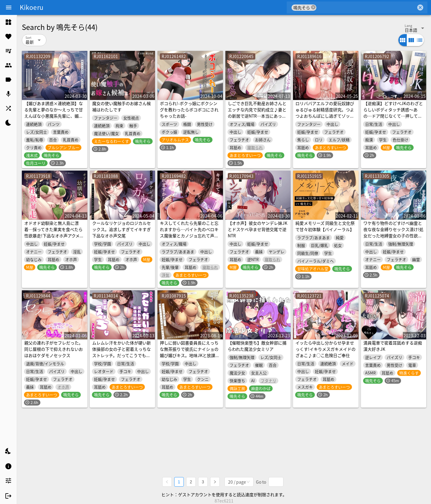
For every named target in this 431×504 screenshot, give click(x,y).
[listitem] (8, 22)
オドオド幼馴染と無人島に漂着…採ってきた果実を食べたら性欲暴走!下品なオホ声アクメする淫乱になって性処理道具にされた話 (54, 236)
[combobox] (366, 7)
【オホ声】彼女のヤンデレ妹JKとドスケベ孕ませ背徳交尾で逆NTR (258, 229)
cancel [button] (313, 7)
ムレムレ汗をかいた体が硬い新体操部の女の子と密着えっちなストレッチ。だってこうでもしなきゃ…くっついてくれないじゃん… (122, 355)
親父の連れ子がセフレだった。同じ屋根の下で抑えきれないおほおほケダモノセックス (54, 349)
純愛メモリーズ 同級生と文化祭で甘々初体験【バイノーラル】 (325, 226)
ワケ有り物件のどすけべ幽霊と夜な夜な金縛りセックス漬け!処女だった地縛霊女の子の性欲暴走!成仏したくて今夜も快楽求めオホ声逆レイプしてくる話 (393, 236)
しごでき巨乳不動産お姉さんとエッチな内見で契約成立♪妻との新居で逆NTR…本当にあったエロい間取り (257, 113)
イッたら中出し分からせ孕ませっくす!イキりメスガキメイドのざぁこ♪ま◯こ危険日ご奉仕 (325, 349)
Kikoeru (32, 7)
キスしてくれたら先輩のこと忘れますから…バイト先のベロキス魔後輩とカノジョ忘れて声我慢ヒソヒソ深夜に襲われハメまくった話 (189, 236)
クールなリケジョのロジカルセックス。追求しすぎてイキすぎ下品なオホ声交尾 (122, 229)
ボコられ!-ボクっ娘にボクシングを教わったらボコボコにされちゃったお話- (189, 110)
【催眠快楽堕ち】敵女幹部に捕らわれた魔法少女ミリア (257, 346)
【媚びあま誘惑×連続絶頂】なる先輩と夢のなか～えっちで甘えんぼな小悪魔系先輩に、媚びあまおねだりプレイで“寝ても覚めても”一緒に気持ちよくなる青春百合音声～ (54, 119)
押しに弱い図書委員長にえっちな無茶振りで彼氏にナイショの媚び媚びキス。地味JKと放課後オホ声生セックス (190, 352)
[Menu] (9, 7)
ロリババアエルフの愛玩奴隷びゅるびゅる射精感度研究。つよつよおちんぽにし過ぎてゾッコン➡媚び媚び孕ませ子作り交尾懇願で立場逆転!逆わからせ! (325, 116)
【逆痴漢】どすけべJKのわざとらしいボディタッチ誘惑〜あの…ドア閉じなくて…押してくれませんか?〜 (393, 113)
